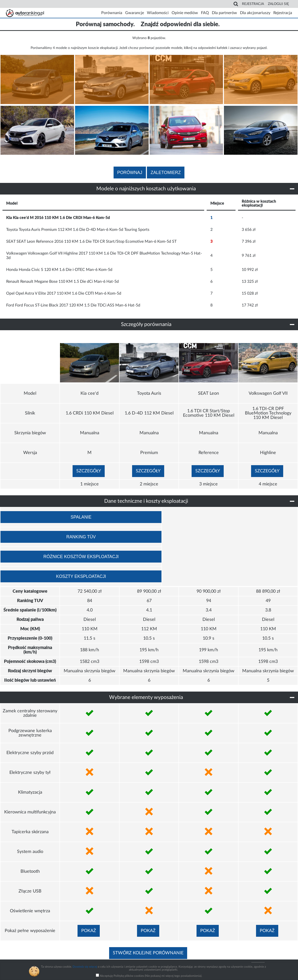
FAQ (205, 13)
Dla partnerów (224, 13)
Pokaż (89, 931)
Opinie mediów (185, 13)
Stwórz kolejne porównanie (148, 953)
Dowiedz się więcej (85, 967)
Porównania (112, 13)
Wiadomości (158, 13)
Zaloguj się (278, 4)
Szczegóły (89, 471)
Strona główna (24, 13)
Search (237, 4)
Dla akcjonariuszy (255, 13)
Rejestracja (253, 4)
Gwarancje (135, 13)
